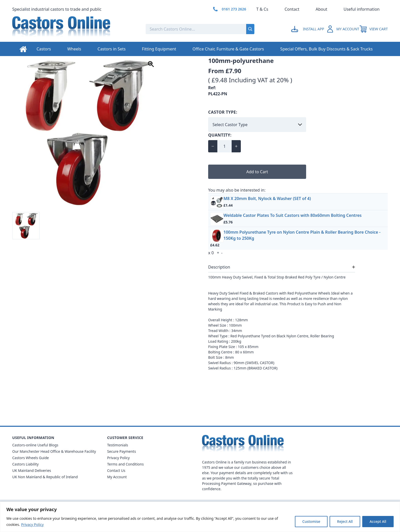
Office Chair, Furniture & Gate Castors (228, 49)
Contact (292, 9)
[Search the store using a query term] (179, 29)
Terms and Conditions (125, 464)
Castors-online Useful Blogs (35, 445)
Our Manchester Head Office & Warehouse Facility (54, 451)
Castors (44, 49)
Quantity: (220, 135)
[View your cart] (373, 29)
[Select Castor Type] (257, 125)
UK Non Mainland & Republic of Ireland (45, 477)
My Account (117, 477)
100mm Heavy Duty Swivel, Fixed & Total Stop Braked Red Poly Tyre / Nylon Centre (277, 277)
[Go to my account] (308, 29)
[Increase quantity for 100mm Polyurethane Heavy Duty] (236, 146)
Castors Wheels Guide (30, 458)
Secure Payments (122, 451)
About (321, 9)
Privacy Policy (32, 524)
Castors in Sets (111, 49)
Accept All (378, 521)
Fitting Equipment (159, 49)
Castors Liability (26, 464)
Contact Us (116, 470)
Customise (311, 521)
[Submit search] (250, 29)
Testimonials (118, 445)
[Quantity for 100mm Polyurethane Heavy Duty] (224, 146)
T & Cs (262, 9)
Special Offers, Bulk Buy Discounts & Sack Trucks (327, 49)
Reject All (345, 521)
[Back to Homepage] (75, 29)
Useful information (362, 9)
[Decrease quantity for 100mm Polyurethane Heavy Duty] (213, 146)
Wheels (74, 49)
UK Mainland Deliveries (32, 470)
